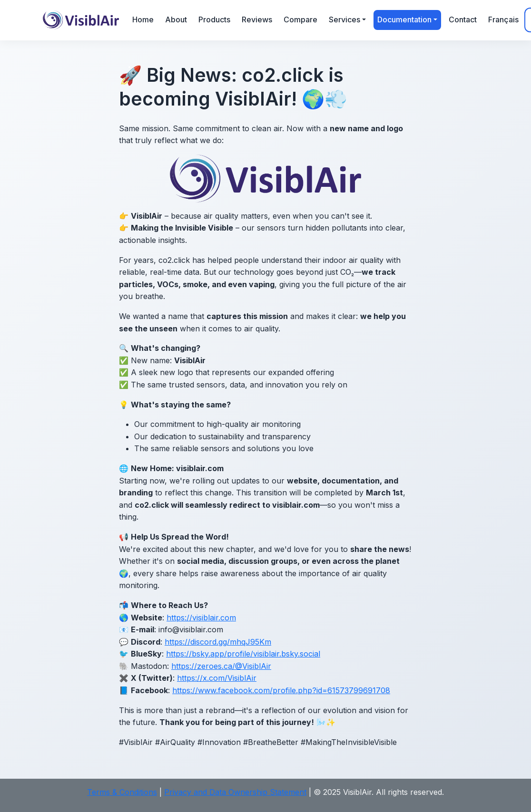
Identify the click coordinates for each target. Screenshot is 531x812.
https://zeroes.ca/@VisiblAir (221, 666)
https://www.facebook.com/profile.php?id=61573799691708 (281, 690)
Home (143, 19)
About (176, 19)
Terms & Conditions (122, 792)
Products (214, 19)
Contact (463, 19)
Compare (300, 19)
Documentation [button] (404, 19)
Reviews (257, 19)
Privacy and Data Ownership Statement (235, 792)
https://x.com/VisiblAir (217, 678)
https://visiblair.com (201, 618)
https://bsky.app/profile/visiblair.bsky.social (243, 654)
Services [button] (344, 19)
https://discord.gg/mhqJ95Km (218, 642)
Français (503, 19)
